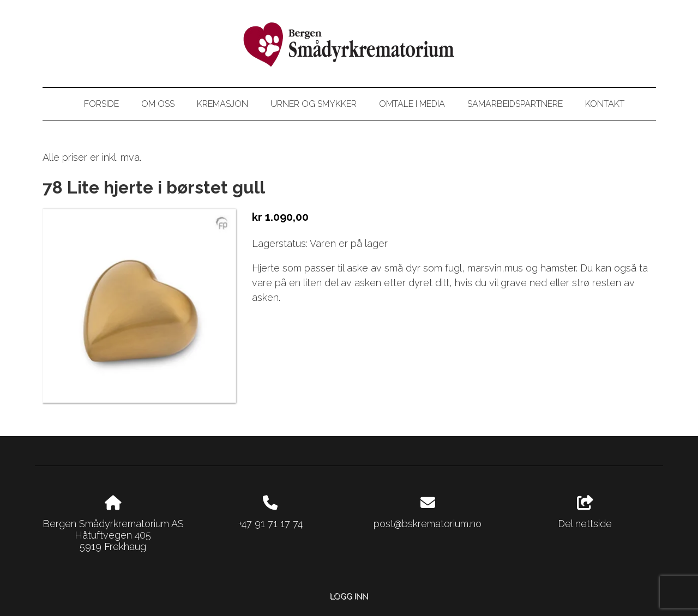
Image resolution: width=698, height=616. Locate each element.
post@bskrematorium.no (428, 524)
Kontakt (605, 104)
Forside (101, 104)
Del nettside (585, 512)
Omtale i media (412, 104)
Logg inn (349, 596)
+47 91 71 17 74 (270, 524)
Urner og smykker (314, 104)
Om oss (158, 104)
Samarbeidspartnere (515, 104)
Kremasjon (222, 104)
